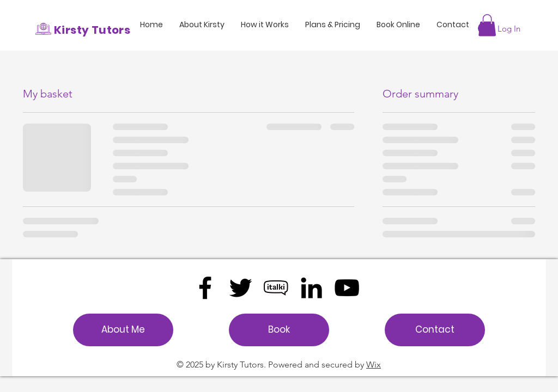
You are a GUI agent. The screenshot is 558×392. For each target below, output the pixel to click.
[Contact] (435, 330)
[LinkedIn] (311, 288)
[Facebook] (205, 288)
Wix (374, 365)
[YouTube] (347, 288)
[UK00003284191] (276, 288)
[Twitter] (241, 288)
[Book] (279, 330)
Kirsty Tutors (92, 30)
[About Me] (123, 330)
